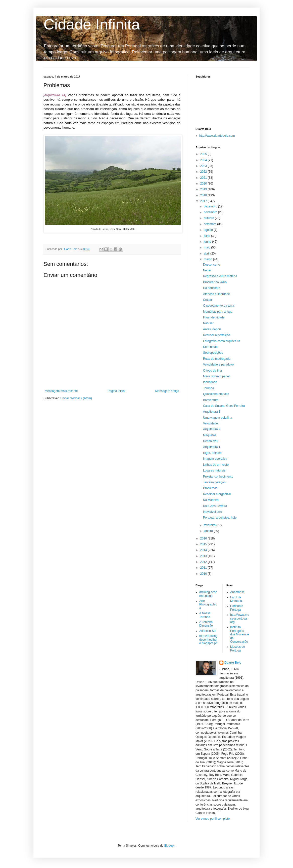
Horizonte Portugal (237, 608)
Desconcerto (211, 265)
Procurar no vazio (215, 282)
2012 (204, 562)
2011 (204, 568)
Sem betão (210, 347)
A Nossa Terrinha (205, 615)
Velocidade (210, 423)
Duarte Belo (233, 663)
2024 (204, 160)
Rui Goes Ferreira (215, 506)
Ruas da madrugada (217, 359)
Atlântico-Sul (208, 631)
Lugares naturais (214, 471)
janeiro (209, 531)
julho (207, 236)
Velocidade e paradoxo (218, 365)
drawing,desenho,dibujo (208, 594)
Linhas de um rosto (216, 465)
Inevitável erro (212, 512)
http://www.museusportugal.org (240, 618)
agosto (209, 230)
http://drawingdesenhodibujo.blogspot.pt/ (208, 640)
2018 (204, 195)
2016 (204, 538)
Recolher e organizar (217, 494)
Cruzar (208, 300)
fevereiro (210, 525)
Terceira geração (214, 482)
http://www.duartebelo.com (217, 136)
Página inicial (116, 391)
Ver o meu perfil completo (213, 819)
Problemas (210, 488)
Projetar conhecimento (218, 477)
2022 (204, 172)
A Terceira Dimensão (206, 624)
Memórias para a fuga (218, 312)
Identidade (210, 382)
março (208, 259)
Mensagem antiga (167, 391)
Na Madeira (211, 500)
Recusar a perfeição (216, 335)
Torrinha (208, 388)
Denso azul (211, 441)
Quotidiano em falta (216, 394)
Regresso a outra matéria (220, 276)
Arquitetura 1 (212, 447)
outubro (209, 218)
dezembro (211, 206)
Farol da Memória (236, 599)
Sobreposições (213, 353)
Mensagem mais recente (61, 391)
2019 (204, 189)
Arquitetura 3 (212, 412)
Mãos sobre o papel (216, 376)
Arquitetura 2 (212, 429)
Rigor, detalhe (212, 453)
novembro (211, 212)
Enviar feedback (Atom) (76, 398)
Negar (207, 270)
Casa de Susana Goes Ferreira (224, 406)
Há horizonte (212, 288)
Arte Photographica (208, 605)
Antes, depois (212, 329)
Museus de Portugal (238, 648)
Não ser (208, 323)
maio (207, 247)
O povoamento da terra (218, 306)
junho (208, 242)
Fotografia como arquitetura (222, 341)
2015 (204, 544)
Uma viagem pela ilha (217, 418)
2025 (204, 154)
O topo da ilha (212, 371)
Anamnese (237, 592)
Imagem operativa (215, 459)
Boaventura (211, 400)
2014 (204, 550)
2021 (204, 178)
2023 (204, 166)
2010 (204, 574)
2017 (204, 201)
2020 (204, 184)
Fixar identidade (214, 317)
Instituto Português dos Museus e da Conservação (240, 634)
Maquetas (210, 435)
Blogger (169, 846)
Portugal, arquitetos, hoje (220, 518)
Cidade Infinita (92, 24)
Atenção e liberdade (216, 294)
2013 (204, 556)
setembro (210, 224)
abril (207, 254)
